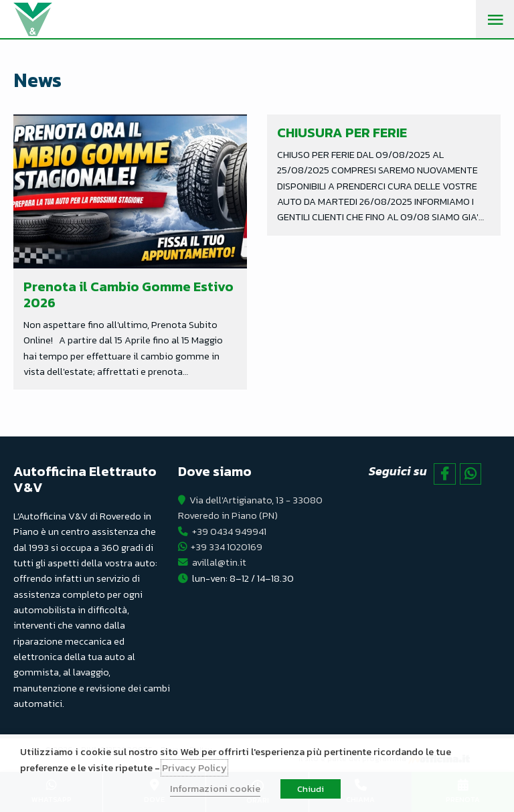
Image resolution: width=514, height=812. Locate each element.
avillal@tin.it (219, 562)
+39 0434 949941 (229, 532)
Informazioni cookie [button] (215, 789)
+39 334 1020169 (227, 547)
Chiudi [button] (311, 789)
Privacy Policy (194, 768)
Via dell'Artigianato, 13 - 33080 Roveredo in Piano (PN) (250, 508)
